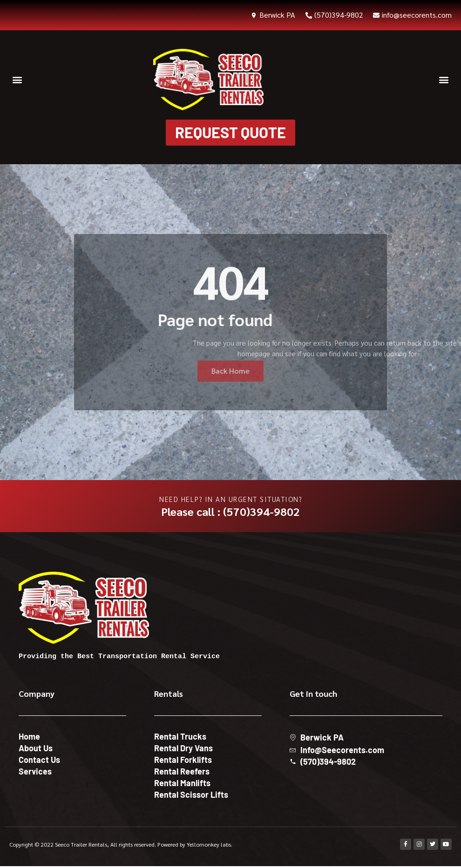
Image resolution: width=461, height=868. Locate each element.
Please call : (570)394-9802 (230, 513)
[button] (17, 80)
